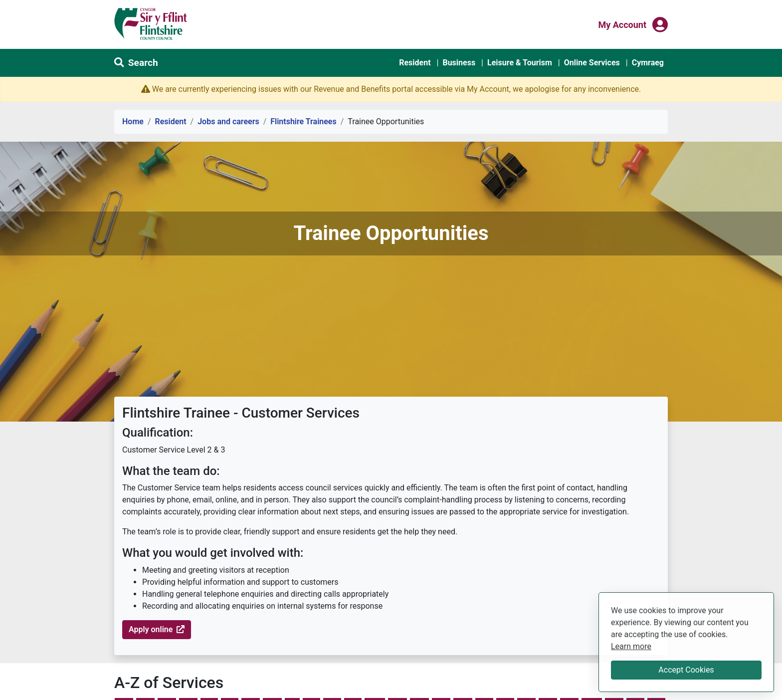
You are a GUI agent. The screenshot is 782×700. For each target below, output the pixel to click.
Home (133, 121)
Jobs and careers (228, 121)
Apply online (157, 629)
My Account (622, 24)
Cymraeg (648, 63)
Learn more (631, 646)
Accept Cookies (686, 670)
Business (459, 63)
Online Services (592, 63)
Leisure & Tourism (520, 63)
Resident (415, 63)
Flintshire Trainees (303, 121)
